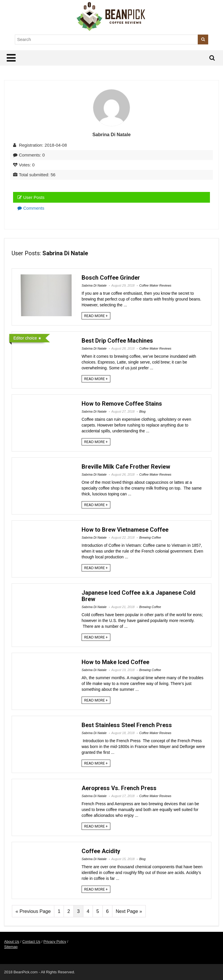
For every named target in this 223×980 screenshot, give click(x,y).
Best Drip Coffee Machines (117, 341)
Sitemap (11, 947)
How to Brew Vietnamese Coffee (125, 530)
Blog (142, 411)
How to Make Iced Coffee (115, 662)
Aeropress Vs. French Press (119, 788)
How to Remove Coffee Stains (122, 404)
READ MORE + (96, 316)
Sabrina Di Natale (94, 285)
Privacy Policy (55, 942)
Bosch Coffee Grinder (111, 278)
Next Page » (129, 911)
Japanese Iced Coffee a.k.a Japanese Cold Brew (139, 596)
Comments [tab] (31, 208)
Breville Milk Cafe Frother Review (126, 467)
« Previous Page (33, 911)
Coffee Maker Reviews (155, 285)
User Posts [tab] (31, 197)
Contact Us (31, 942)
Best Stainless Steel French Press (127, 725)
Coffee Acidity (101, 851)
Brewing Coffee (150, 537)
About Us (12, 942)
